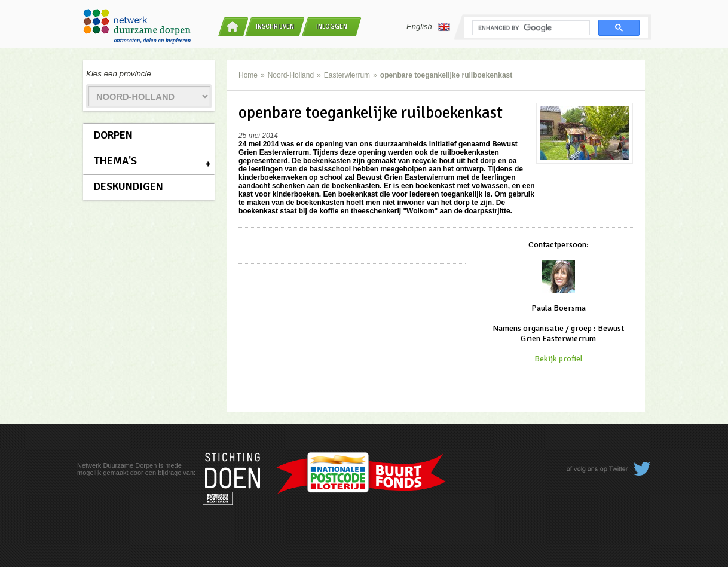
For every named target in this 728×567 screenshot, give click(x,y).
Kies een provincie (119, 74)
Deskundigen (129, 186)
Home (248, 75)
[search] (530, 28)
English (428, 27)
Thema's (115, 161)
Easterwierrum (347, 75)
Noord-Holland (291, 75)
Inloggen (332, 27)
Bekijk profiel (559, 359)
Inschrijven (275, 27)
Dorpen (113, 135)
